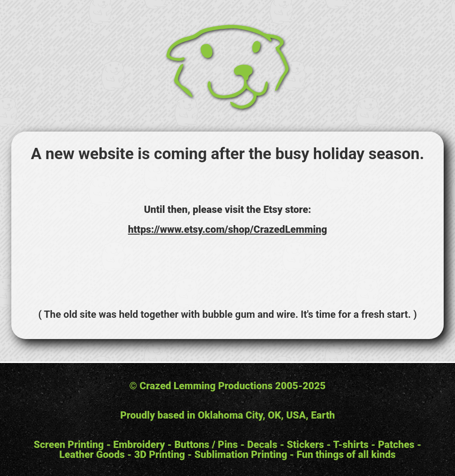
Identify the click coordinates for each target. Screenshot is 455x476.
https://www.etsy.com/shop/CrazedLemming (227, 229)
